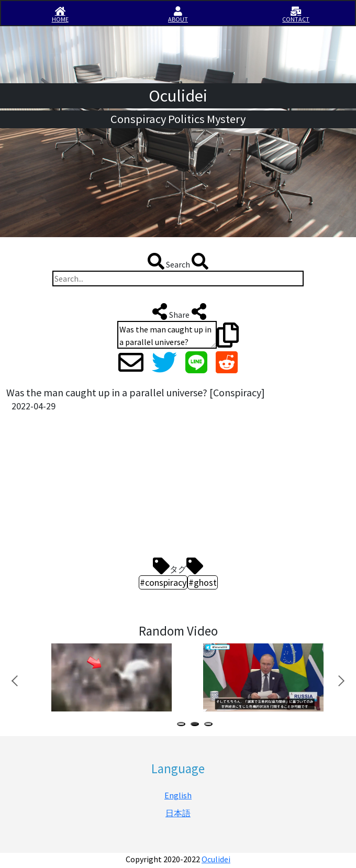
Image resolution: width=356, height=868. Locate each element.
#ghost (203, 582)
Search (178, 261)
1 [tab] (183, 725)
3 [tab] (210, 725)
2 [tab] (197, 725)
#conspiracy (163, 582)
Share (178, 311)
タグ (178, 566)
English (178, 795)
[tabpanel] (110, 677)
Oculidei (216, 859)
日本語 (178, 813)
